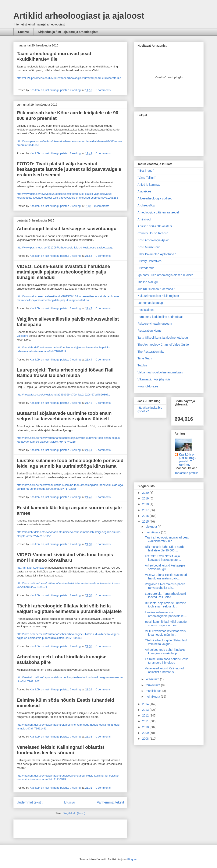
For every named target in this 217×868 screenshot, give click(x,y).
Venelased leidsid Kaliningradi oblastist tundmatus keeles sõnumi (61, 750)
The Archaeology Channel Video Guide (163, 345)
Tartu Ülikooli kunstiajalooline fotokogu (163, 338)
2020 (146, 493)
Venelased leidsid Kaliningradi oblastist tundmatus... (165, 670)
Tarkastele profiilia (186, 473)
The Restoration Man (151, 352)
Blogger (132, 859)
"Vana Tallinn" (147, 178)
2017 (146, 510)
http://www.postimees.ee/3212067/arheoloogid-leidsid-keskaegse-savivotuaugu (65, 247)
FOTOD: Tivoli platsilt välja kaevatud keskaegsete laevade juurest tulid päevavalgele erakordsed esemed (69, 169)
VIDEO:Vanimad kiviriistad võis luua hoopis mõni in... (165, 633)
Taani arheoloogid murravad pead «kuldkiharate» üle (54, 56)
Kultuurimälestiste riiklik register (158, 296)
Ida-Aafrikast (24, 568)
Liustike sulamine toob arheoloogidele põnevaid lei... (166, 614)
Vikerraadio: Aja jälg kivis (154, 379)
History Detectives (150, 261)
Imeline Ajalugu (148, 282)
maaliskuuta (154, 691)
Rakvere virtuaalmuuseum (155, 324)
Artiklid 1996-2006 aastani (155, 226)
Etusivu (23, 32)
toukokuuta (153, 685)
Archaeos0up (146, 205)
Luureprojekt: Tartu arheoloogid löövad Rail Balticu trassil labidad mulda (65, 373)
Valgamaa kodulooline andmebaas (160, 372)
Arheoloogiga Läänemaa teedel (158, 212)
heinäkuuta (153, 532)
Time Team (145, 358)
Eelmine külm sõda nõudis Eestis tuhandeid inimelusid (167, 661)
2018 (146, 504)
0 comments (103, 90)
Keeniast (38, 568)
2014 (146, 704)
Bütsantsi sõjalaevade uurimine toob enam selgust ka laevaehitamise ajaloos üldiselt (64, 416)
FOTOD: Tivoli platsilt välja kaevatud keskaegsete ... (163, 558)
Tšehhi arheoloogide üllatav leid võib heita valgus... (166, 642)
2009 (146, 733)
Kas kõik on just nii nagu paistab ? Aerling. (56, 90)
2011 (146, 721)
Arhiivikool (144, 219)
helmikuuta (153, 697)
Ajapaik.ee (144, 191)
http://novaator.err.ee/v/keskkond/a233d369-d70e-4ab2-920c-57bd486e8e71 (63, 395)
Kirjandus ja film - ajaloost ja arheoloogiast (68, 32)
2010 (146, 727)
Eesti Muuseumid (149, 247)
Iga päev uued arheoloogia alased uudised (166, 275)
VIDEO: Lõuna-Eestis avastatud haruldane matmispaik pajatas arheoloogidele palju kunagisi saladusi (63, 272)
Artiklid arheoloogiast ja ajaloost (79, 16)
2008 (146, 739)
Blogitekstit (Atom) (74, 813)
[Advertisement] (42, 827)
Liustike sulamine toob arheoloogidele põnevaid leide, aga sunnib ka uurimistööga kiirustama (70, 463)
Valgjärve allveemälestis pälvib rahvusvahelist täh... (165, 586)
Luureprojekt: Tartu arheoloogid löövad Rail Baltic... (166, 595)
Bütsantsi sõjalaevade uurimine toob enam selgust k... (166, 605)
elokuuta (152, 527)
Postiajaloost (146, 310)
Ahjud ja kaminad (149, 185)
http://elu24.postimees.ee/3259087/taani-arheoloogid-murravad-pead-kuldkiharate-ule (69, 78)
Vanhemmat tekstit (110, 802)
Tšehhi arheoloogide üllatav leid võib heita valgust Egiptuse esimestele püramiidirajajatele (69, 609)
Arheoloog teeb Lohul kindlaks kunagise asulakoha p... (165, 651)
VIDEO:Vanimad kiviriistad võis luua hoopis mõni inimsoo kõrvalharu (65, 557)
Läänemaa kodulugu (151, 303)
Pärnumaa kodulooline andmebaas (160, 317)
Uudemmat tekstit (30, 802)
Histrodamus (146, 268)
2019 (146, 498)
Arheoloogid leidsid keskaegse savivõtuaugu (67, 229)
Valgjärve (22, 336)
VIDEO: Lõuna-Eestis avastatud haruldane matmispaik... (166, 577)
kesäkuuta (153, 679)
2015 (146, 522)
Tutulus (142, 365)
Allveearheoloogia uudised (155, 198)
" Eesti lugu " (146, 171)
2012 (146, 715)
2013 (146, 710)
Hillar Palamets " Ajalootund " (157, 254)
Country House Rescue (153, 233)
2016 (146, 516)
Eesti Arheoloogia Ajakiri (153, 240)
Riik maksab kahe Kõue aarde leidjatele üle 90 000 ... (165, 549)
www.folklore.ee (148, 386)
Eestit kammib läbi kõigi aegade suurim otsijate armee (166, 623)
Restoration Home (150, 331)
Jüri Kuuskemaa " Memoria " (156, 289)
